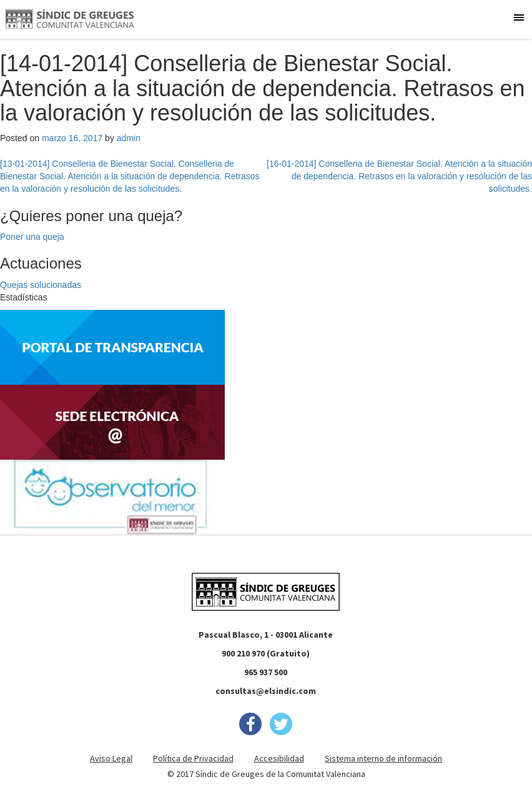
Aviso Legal (111, 758)
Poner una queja (32, 237)
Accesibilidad (279, 758)
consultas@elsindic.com (266, 691)
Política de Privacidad (193, 758)
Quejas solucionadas (41, 285)
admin (129, 138)
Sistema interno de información (383, 758)
